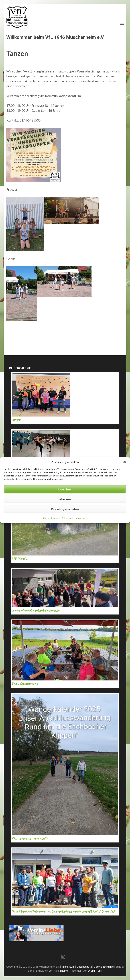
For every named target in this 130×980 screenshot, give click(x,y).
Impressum (81, 518)
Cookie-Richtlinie (51, 518)
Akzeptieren (65, 489)
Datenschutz (68, 518)
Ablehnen (65, 499)
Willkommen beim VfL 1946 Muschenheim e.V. (55, 37)
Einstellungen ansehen (65, 509)
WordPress (95, 971)
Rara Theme (61, 971)
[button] (125, 462)
